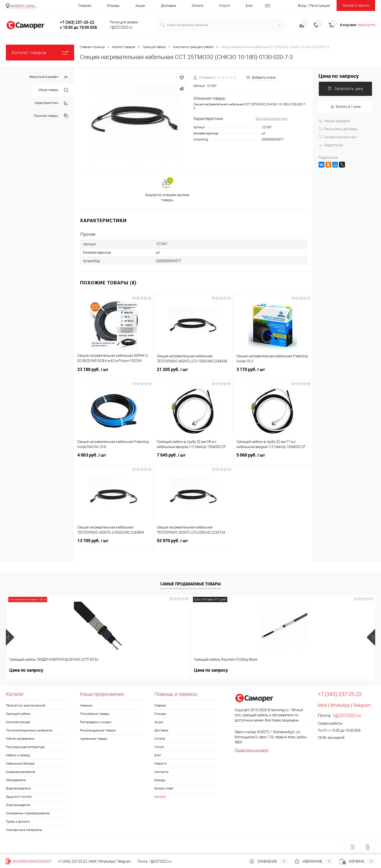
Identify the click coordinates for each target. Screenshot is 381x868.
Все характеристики (271, 119)
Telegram (362, 705)
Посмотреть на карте (251, 750)
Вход (302, 6)
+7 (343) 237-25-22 (73, 861)
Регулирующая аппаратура (25, 747)
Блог (249, 6)
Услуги (225, 6)
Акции (140, 6)
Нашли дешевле (334, 121)
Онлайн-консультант (338, 137)
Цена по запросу (339, 76)
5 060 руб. (273, 458)
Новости (160, 763)
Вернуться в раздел (49, 77)
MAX (322, 705)
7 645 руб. (193, 458)
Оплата (198, 6)
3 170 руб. (273, 372)
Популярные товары (95, 714)
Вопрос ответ (164, 788)
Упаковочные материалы (24, 830)
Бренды (160, 780)
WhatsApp (340, 705)
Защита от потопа (19, 797)
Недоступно (331, 145)
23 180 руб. (114, 372)
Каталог (160, 797)
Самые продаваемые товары (190, 584)
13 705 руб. (114, 544)
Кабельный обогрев (20, 763)
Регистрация (320, 6)
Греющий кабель (18, 714)
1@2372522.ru (347, 715)
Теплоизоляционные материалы (29, 730)
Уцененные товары (94, 739)
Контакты (161, 772)
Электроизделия (18, 805)
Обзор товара (53, 90)
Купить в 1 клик (346, 107)
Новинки (86, 705)
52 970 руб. (193, 544)
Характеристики (51, 103)
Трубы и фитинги (18, 822)
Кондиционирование (20, 772)
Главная (85, 6)
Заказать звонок (356, 5)
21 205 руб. (193, 372)
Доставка (168, 6)
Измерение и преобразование (28, 813)
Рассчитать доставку (338, 129)
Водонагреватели (18, 788)
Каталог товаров (40, 53)
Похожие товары (51, 116)
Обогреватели (16, 780)
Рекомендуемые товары (98, 730)
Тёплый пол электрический (26, 705)
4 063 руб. (114, 458)
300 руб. (169, 670)
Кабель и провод (18, 755)
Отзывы (113, 6)
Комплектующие (18, 722)
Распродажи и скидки (96, 722)
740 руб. (316, 670)
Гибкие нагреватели (20, 739)
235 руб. (242, 670)
